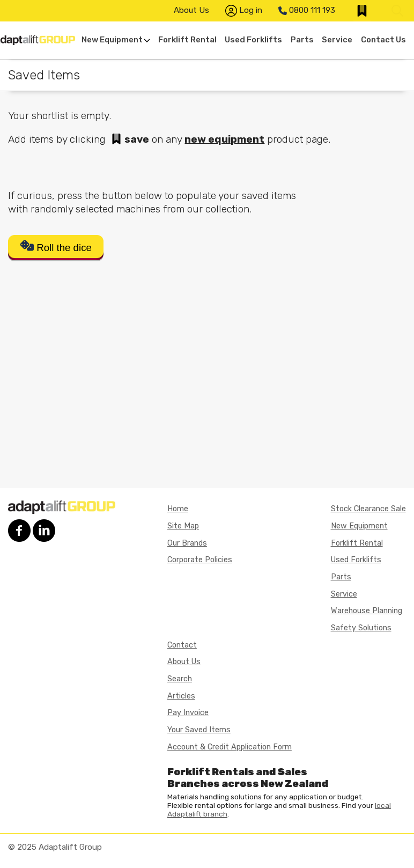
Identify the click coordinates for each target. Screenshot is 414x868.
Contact (182, 645)
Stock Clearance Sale (368, 509)
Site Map (183, 526)
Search (180, 679)
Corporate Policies (200, 560)
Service (337, 40)
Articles (181, 696)
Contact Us (383, 40)
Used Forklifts (253, 40)
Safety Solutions (361, 628)
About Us (191, 10)
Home (178, 509)
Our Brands (187, 543)
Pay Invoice (188, 713)
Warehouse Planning (367, 611)
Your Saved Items (199, 730)
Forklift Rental (187, 40)
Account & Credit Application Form (230, 747)
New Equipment (116, 40)
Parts (302, 40)
